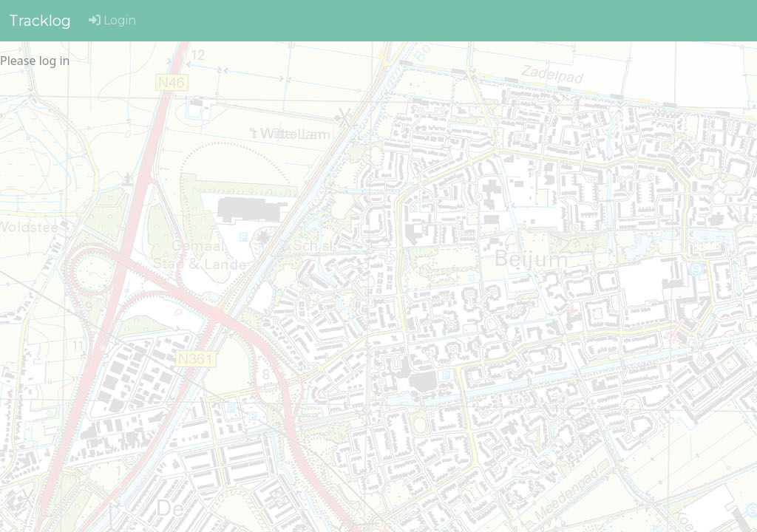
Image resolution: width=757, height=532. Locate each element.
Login (112, 20)
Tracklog (40, 21)
